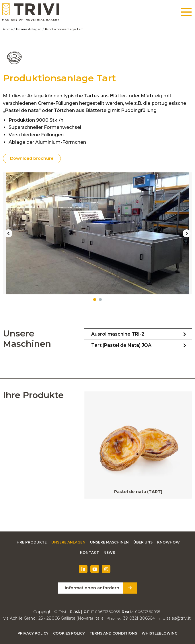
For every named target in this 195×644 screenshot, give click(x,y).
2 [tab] (100, 300)
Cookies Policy (69, 633)
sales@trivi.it (177, 618)
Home (8, 29)
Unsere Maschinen (109, 542)
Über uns (143, 542)
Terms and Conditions (113, 633)
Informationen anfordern (92, 588)
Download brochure (32, 158)
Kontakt (89, 553)
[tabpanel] (97, 233)
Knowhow (168, 542)
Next (187, 233)
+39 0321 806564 (137, 618)
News (109, 553)
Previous (8, 233)
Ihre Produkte (31, 542)
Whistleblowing (160, 633)
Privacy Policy (33, 633)
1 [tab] (95, 300)
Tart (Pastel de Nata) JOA (121, 345)
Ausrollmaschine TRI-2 (118, 334)
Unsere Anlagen (29, 29)
